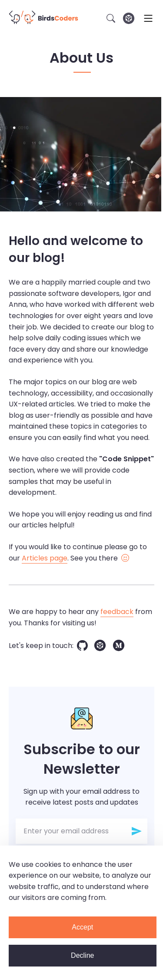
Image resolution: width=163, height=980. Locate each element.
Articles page (45, 558)
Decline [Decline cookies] (82, 955)
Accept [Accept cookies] (82, 927)
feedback (117, 612)
